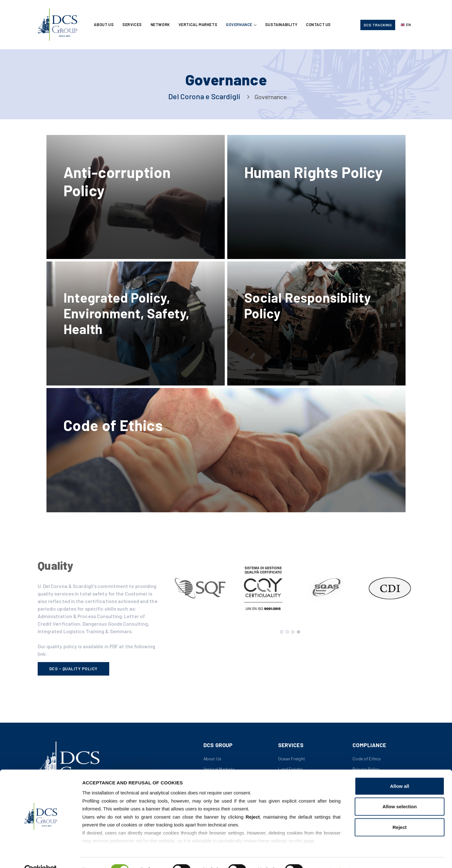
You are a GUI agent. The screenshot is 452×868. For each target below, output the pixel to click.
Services (133, 25)
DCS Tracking (378, 25)
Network (161, 25)
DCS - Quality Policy (73, 673)
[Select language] (406, 25)
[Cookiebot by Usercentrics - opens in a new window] (41, 856)
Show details (329, 856)
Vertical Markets (199, 25)
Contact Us (321, 25)
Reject (399, 813)
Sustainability (283, 25)
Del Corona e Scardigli (204, 96)
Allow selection (399, 793)
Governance (241, 25)
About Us (104, 25)
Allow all (400, 772)
